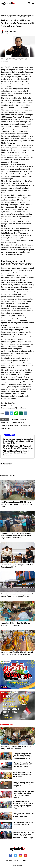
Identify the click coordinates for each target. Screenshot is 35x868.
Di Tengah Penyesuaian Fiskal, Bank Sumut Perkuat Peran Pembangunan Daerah (17, 595)
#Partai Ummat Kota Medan (10, 425)
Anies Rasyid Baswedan (11, 15)
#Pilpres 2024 (6, 428)
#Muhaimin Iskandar (18, 422)
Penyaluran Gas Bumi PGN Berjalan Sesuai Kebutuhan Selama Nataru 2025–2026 (17, 653)
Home (2, 15)
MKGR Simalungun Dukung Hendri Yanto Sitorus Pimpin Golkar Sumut (22, 774)
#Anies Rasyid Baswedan (18, 420)
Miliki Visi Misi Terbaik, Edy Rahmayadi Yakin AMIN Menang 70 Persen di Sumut (18, 447)
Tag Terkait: (5, 420)
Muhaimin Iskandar (28, 15)
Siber (16, 860)
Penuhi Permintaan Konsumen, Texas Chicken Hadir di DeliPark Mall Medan (23, 815)
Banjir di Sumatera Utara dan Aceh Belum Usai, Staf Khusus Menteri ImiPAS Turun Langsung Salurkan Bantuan (16, 536)
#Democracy (5, 422)
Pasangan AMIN (19, 17)
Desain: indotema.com (17, 865)
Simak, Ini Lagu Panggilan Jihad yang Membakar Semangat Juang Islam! (23, 784)
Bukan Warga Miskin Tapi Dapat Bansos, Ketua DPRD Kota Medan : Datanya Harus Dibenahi (23, 794)
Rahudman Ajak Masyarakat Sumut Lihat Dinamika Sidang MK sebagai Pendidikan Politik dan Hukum (18, 441)
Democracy (20, 15)
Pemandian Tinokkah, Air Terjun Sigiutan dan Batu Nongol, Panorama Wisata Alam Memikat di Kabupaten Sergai (23, 835)
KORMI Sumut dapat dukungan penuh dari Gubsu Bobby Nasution (17, 566)
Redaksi (9, 860)
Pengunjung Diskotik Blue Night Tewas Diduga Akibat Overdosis (15, 624)
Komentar (32, 32)
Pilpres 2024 (26, 17)
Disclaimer (25, 860)
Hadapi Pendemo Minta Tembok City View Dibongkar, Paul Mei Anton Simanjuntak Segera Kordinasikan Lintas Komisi (23, 805)
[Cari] (29, 3)
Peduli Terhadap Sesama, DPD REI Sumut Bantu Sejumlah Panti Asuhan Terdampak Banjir (16, 504)
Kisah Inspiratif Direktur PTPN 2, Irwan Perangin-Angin (23, 824)
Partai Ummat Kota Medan (7, 17)
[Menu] (33, 3)
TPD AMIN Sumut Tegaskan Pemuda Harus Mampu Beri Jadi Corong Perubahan (16, 453)
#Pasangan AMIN (26, 425)
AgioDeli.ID (6, 67)
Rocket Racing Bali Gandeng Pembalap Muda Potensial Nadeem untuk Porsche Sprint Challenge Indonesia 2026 (23, 756)
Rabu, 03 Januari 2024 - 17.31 (12, 33)
